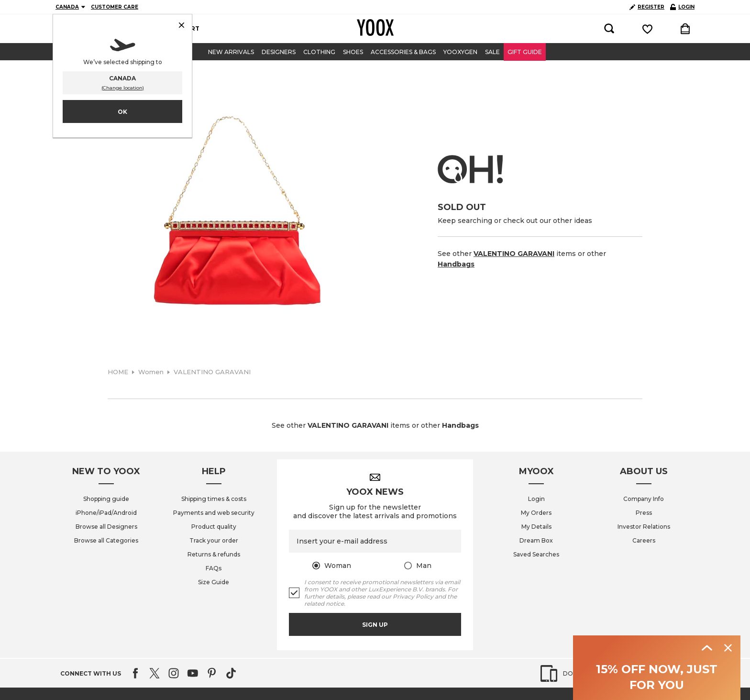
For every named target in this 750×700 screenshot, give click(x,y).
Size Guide (214, 582)
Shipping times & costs (214, 499)
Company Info (644, 499)
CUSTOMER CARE (115, 7)
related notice (324, 604)
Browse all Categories (106, 540)
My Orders (536, 513)
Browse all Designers (106, 527)
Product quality (214, 527)
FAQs (214, 568)
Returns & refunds (214, 554)
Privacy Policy (413, 596)
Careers (644, 540)
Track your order (214, 540)
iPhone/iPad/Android (106, 513)
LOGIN (682, 7)
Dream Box (536, 540)
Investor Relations (644, 527)
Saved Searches (536, 554)
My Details (536, 527)
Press (644, 513)
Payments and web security (214, 513)
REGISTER (647, 7)
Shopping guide (106, 499)
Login (536, 499)
